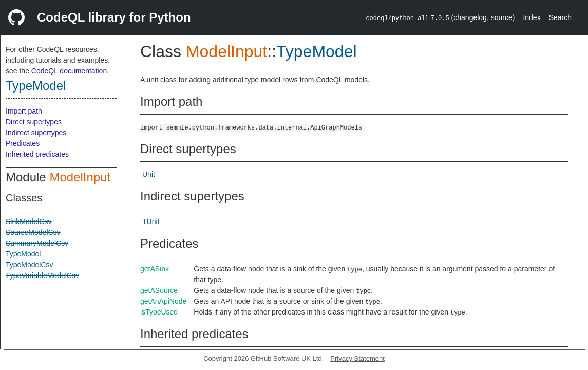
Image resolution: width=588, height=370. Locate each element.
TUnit (151, 221)
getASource (159, 290)
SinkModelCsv (29, 221)
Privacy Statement (357, 358)
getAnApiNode (163, 301)
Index (532, 17)
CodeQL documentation (69, 71)
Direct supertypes (34, 122)
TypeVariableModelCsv (42, 275)
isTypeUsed (159, 312)
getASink (155, 269)
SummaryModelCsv (37, 243)
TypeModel (36, 86)
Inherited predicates (37, 154)
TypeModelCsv (30, 265)
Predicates (23, 143)
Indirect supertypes (36, 133)
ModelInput (80, 177)
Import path (24, 111)
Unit (149, 174)
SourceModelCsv (33, 232)
